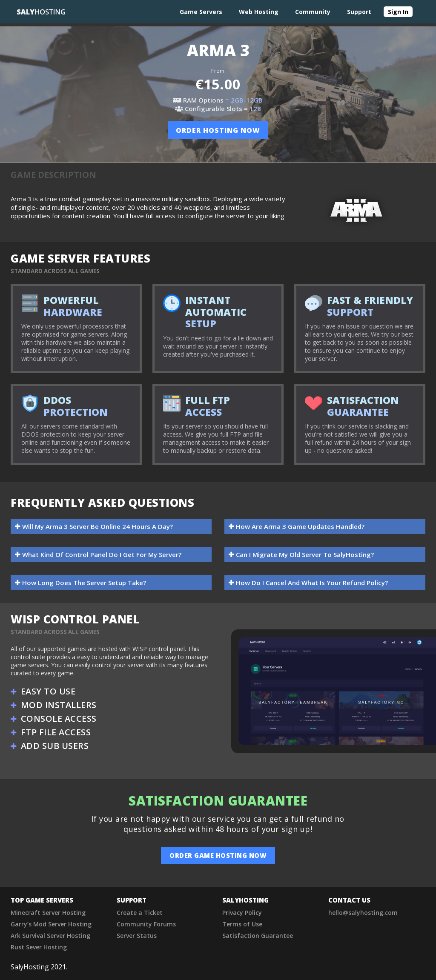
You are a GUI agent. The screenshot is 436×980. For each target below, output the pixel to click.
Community (313, 12)
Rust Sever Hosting (39, 947)
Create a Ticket (140, 913)
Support (359, 12)
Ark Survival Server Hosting (50, 936)
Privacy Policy (242, 913)
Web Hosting (259, 12)
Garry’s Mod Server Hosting (51, 924)
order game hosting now (218, 855)
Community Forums (146, 924)
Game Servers (201, 12)
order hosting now (218, 130)
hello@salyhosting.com (363, 913)
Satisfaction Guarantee (258, 936)
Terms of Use (242, 924)
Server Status (137, 936)
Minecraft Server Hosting (48, 913)
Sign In (398, 12)
